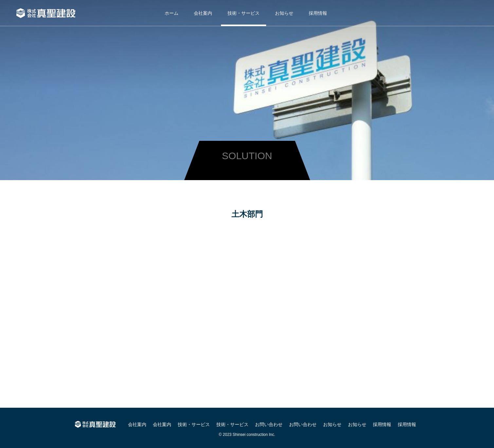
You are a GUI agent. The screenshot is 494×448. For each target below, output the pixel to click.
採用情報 (318, 13)
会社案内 (203, 13)
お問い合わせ (269, 424)
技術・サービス (244, 13)
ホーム (172, 13)
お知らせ (284, 13)
